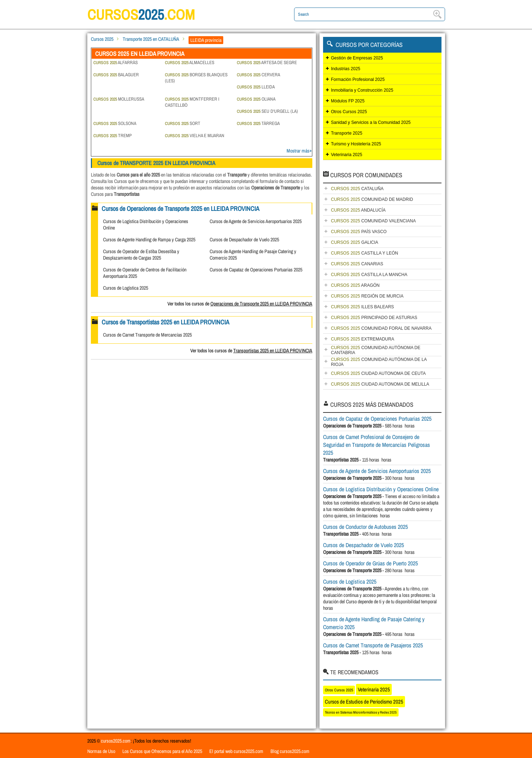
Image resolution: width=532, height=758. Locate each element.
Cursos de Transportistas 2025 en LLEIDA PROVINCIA (165, 322)
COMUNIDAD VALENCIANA (373, 221)
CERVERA (258, 75)
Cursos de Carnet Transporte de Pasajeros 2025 (373, 645)
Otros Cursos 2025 (349, 112)
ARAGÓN (355, 285)
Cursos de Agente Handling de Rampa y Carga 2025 (149, 240)
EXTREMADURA (363, 339)
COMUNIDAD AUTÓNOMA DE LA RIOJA (379, 362)
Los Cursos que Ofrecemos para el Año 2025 (162, 751)
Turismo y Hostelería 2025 (356, 144)
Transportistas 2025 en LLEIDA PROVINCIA (273, 351)
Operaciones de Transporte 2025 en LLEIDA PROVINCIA (261, 304)
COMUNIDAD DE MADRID (372, 199)
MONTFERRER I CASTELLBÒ (192, 102)
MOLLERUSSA (119, 99)
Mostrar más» (299, 151)
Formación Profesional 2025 (358, 79)
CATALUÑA (357, 189)
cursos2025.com (116, 741)
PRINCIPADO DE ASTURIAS (374, 318)
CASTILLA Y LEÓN (365, 253)
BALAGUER (116, 75)
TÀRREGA (258, 123)
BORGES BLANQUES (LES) (196, 78)
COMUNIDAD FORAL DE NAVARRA (381, 328)
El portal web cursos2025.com (236, 751)
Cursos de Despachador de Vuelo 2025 (244, 240)
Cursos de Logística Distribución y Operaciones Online (381, 489)
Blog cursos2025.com (290, 751)
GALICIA (355, 242)
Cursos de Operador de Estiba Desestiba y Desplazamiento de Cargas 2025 (141, 255)
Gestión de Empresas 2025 (357, 58)
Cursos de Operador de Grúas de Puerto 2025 (370, 563)
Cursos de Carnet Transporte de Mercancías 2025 (147, 335)
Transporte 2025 (347, 133)
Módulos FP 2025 (348, 101)
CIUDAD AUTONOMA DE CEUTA (378, 373)
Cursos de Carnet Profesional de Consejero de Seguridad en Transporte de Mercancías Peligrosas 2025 (377, 445)
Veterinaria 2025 (346, 155)
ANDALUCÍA (358, 210)
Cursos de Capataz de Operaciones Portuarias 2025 (256, 270)
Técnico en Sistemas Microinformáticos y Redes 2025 (361, 712)
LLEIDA (256, 87)
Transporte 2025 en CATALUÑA (151, 39)
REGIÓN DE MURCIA (367, 296)
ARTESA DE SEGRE (267, 62)
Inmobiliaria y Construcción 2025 (362, 90)
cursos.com (141, 15)
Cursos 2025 (102, 39)
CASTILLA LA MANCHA (369, 275)
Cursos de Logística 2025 (126, 288)
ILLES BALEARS (362, 307)
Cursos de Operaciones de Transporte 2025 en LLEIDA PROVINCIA (180, 209)
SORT (183, 123)
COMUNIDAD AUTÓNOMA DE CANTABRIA (376, 350)
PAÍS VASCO (359, 232)
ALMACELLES (190, 62)
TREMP (113, 136)
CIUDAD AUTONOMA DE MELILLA (380, 384)
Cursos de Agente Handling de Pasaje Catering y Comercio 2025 (374, 623)
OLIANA (256, 99)
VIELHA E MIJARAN (195, 136)
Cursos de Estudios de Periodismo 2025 (364, 702)
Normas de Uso (101, 751)
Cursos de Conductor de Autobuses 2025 (365, 527)
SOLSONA (115, 123)
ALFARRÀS (116, 62)
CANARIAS (357, 264)
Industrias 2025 (346, 69)
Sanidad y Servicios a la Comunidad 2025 (371, 122)
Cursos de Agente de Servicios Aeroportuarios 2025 (256, 221)
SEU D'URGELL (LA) (267, 111)
